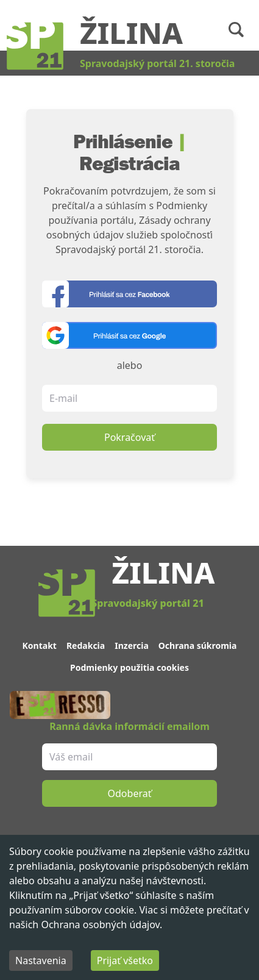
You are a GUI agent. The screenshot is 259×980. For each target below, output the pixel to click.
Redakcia (86, 646)
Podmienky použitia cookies (129, 667)
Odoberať (130, 793)
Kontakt (40, 646)
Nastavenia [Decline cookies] (41, 960)
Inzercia (132, 646)
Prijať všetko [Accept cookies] (125, 960)
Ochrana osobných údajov (100, 925)
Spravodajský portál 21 (147, 603)
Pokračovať (129, 437)
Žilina (131, 33)
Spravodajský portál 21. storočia (157, 63)
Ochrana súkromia (198, 646)
